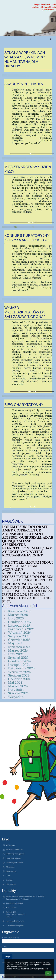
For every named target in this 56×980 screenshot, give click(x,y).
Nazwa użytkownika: (10, 938)
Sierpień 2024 (19, 675)
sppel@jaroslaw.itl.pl (14, 903)
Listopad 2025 (19, 626)
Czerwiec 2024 (19, 679)
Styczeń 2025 (18, 658)
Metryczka (10, 867)
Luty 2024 (16, 690)
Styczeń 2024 (18, 693)
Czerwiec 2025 (19, 640)
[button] (51, 39)
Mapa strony (11, 871)
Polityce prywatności (39, 969)
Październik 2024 (21, 668)
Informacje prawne (14, 858)
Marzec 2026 (18, 615)
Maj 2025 (15, 643)
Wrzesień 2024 (19, 672)
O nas (8, 876)
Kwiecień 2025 (19, 647)
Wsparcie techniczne (14, 849)
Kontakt (9, 880)
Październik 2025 (21, 629)
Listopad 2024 (19, 665)
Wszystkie (16, 697)
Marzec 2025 (18, 651)
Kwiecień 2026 (19, 611)
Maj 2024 (15, 683)
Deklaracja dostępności (15, 854)
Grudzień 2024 (19, 661)
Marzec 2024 (18, 686)
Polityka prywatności (14, 863)
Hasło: (5, 947)
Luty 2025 (16, 654)
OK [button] (48, 973)
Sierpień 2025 (19, 636)
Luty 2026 (16, 618)
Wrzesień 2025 (19, 633)
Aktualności (11, 884)
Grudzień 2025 (19, 622)
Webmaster (10, 845)
